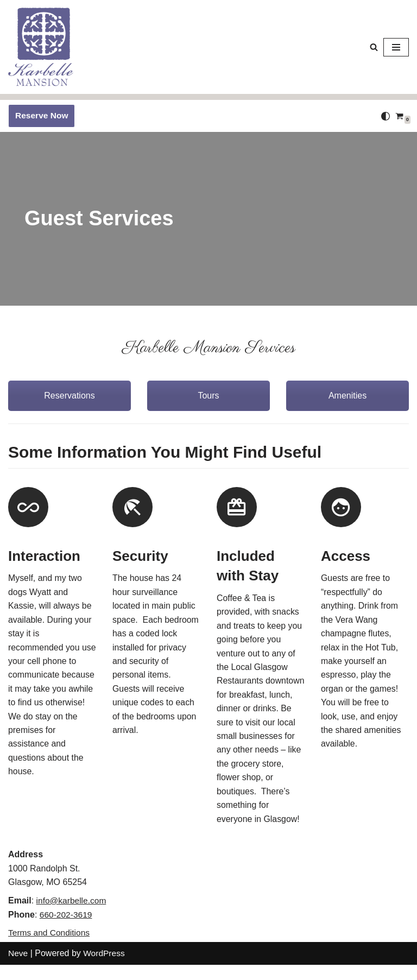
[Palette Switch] (386, 116)
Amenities (347, 396)
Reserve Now (43, 116)
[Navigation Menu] (396, 47)
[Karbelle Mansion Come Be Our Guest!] (41, 47)
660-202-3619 (67, 930)
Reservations (69, 396)
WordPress (105, 969)
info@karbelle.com (72, 916)
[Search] (374, 47)
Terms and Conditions (50, 948)
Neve (18, 969)
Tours (208, 396)
